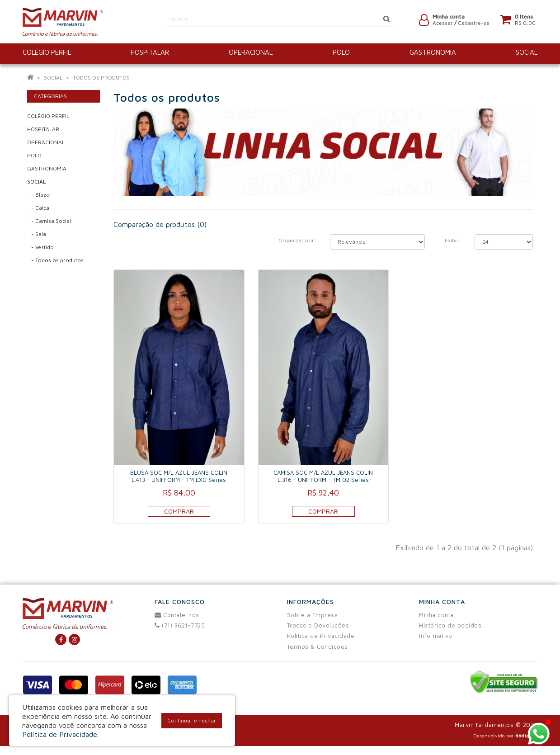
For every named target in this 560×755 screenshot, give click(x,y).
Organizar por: (297, 240)
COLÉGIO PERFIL (48, 116)
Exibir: (453, 240)
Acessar (443, 24)
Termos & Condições (318, 646)
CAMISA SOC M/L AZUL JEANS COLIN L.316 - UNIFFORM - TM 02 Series (323, 476)
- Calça (38, 208)
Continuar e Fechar (192, 720)
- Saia (37, 234)
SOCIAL (53, 78)
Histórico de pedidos (450, 625)
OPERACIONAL (46, 142)
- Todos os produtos (55, 260)
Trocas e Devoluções (318, 625)
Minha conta (436, 615)
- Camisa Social (49, 221)
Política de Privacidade (321, 636)
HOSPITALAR (43, 129)
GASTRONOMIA (47, 168)
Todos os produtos (101, 78)
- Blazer (39, 195)
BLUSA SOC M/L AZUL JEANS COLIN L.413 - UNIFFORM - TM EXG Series (179, 476)
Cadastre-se (474, 24)
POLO (34, 155)
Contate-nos (177, 615)
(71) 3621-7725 (180, 625)
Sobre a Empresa (313, 615)
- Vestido (40, 247)
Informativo (436, 636)
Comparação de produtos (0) (160, 224)
